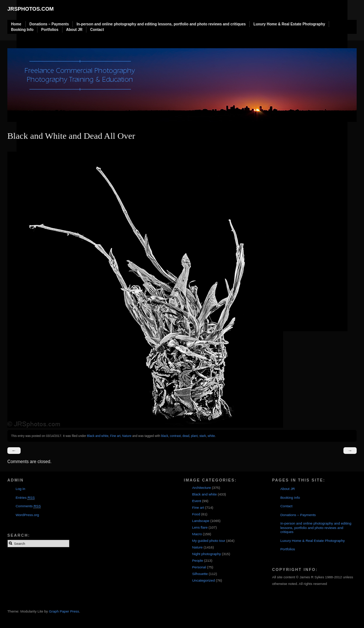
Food (196, 514)
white (211, 436)
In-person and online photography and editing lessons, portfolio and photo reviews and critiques (161, 24)
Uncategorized (203, 580)
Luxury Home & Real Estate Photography (289, 24)
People (197, 560)
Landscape (201, 521)
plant (194, 436)
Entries (25, 498)
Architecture (201, 488)
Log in (20, 489)
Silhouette (200, 574)
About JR (74, 30)
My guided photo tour (208, 541)
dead (186, 436)
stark (203, 436)
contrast (175, 436)
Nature (127, 436)
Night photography (206, 554)
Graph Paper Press (64, 611)
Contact (97, 30)
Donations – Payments (49, 24)
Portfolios (50, 30)
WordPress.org (27, 515)
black (165, 436)
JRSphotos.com (31, 9)
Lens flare (200, 527)
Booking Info (22, 30)
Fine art (115, 436)
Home (16, 24)
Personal (199, 567)
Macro (197, 534)
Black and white (97, 436)
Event (197, 501)
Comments (28, 506)
